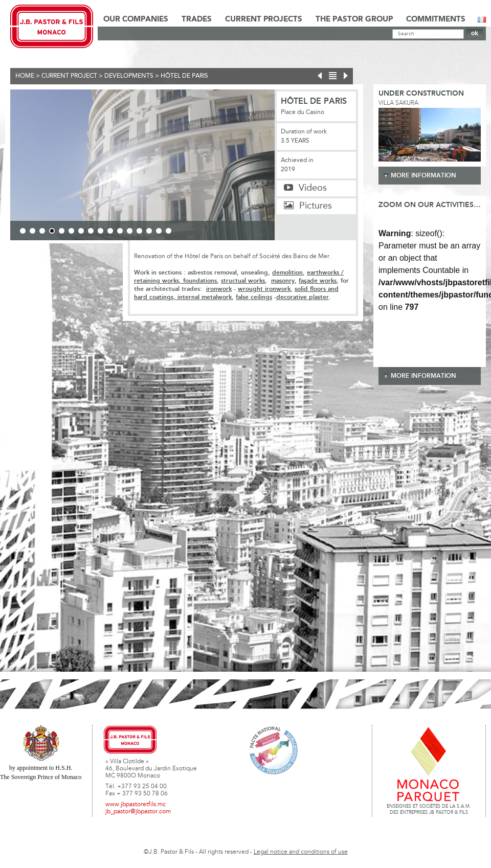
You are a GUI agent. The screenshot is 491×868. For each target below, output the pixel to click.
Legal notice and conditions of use (301, 852)
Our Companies (136, 19)
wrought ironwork (264, 289)
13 (139, 231)
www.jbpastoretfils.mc (136, 805)
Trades (197, 19)
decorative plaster (303, 297)
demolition (287, 273)
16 (169, 231)
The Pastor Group (354, 19)
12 (130, 231)
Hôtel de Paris (184, 76)
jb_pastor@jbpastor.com (138, 812)
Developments (129, 76)
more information (423, 176)
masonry (283, 281)
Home (25, 76)
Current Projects (264, 19)
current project (69, 76)
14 (149, 231)
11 (120, 231)
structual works (243, 281)
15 (159, 231)
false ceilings (254, 297)
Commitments (436, 19)
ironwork (219, 289)
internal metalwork (204, 297)
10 (110, 231)
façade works (318, 281)
